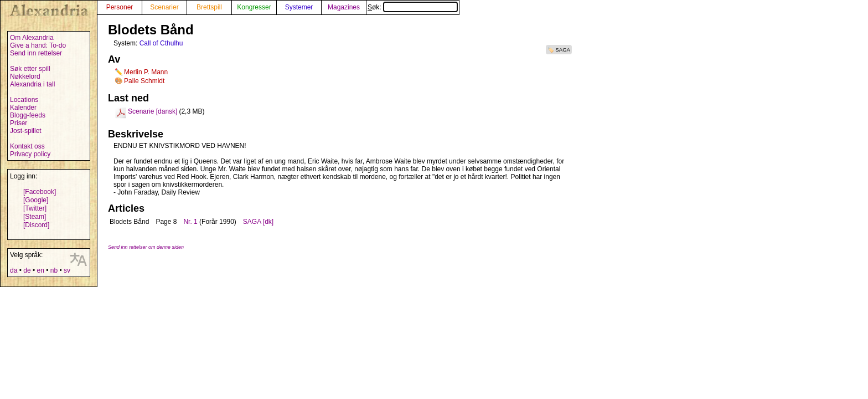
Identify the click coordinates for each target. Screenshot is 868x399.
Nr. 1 (190, 222)
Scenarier (164, 7)
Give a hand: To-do (38, 45)
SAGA (563, 50)
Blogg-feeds (28, 115)
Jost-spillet (26, 131)
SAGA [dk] (258, 222)
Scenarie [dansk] (153, 111)
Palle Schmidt (144, 81)
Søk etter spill (30, 69)
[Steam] (35, 217)
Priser (19, 123)
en (40, 270)
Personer (120, 7)
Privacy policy (30, 154)
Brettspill (209, 7)
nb (54, 270)
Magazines (344, 7)
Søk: (413, 7)
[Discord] (36, 225)
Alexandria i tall (32, 84)
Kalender (23, 108)
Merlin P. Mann (146, 72)
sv (67, 270)
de (27, 270)
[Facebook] (40, 192)
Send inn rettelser (36, 53)
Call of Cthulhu (161, 43)
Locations (24, 100)
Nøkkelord (25, 76)
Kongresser (254, 7)
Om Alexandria (32, 38)
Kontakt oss (27, 146)
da (14, 270)
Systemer (299, 7)
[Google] (36, 200)
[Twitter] (35, 208)
